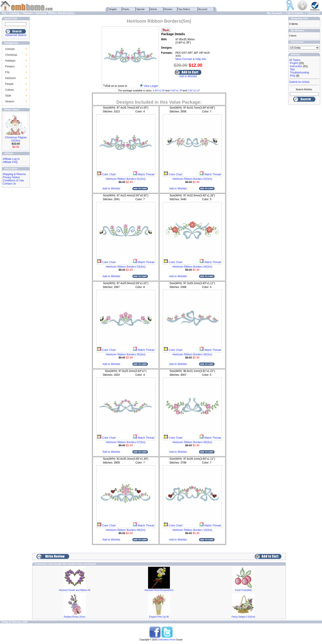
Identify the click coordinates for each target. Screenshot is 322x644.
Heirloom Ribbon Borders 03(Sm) (126, 267)
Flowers (10, 67)
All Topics (295, 60)
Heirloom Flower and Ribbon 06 (75, 590)
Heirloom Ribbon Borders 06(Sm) (192, 354)
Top (4, 13)
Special (141, 9)
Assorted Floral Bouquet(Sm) (159, 590)
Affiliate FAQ (10, 162)
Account (203, 9)
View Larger (151, 86)
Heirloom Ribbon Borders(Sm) (55, 13)
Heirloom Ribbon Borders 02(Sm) (192, 179)
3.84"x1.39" (159, 90)
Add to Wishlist (188, 76)
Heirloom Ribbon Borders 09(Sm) (126, 530)
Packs (126, 9)
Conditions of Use (13, 180)
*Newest (27, 13)
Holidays (10, 61)
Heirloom (11, 78)
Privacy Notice (11, 177)
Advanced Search (16, 35)
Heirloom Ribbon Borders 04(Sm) (192, 267)
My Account (275, 13)
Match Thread (146, 174)
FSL (8, 72)
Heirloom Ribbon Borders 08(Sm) (192, 442)
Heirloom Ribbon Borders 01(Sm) (126, 179)
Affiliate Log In (11, 159)
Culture (10, 90)
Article (154, 9)
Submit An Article (299, 82)
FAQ (292, 76)
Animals (10, 49)
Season (10, 101)
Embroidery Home (166, 640)
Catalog (14, 13)
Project (294, 63)
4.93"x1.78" (176, 90)
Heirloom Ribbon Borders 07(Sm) (126, 442)
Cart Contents (295, 13)
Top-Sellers (184, 9)
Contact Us (9, 184)
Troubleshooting (299, 73)
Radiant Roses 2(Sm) (75, 617)
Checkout (313, 13)
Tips (292, 69)
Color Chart (109, 174)
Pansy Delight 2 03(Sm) (244, 617)
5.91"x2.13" (194, 90)
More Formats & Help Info (191, 59)
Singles (113, 9)
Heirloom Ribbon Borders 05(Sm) (126, 354)
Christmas (11, 55)
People (9, 84)
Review (168, 9)
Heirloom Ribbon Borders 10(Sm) (192, 530)
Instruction (296, 66)
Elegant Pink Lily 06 (159, 617)
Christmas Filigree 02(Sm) (16, 139)
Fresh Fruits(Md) (243, 590)
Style (8, 96)
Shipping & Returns (14, 174)
